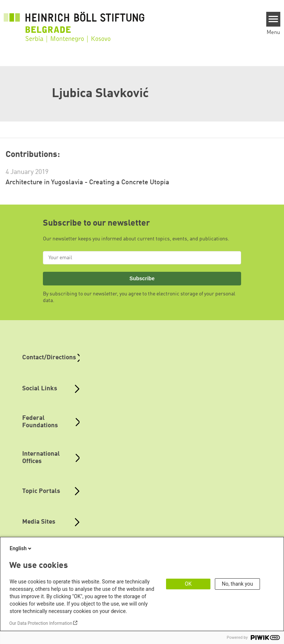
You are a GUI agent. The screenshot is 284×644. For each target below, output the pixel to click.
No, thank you (238, 584)
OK (188, 584)
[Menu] (273, 19)
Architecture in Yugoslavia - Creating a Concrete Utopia (87, 182)
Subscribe (142, 278)
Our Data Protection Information (41, 623)
